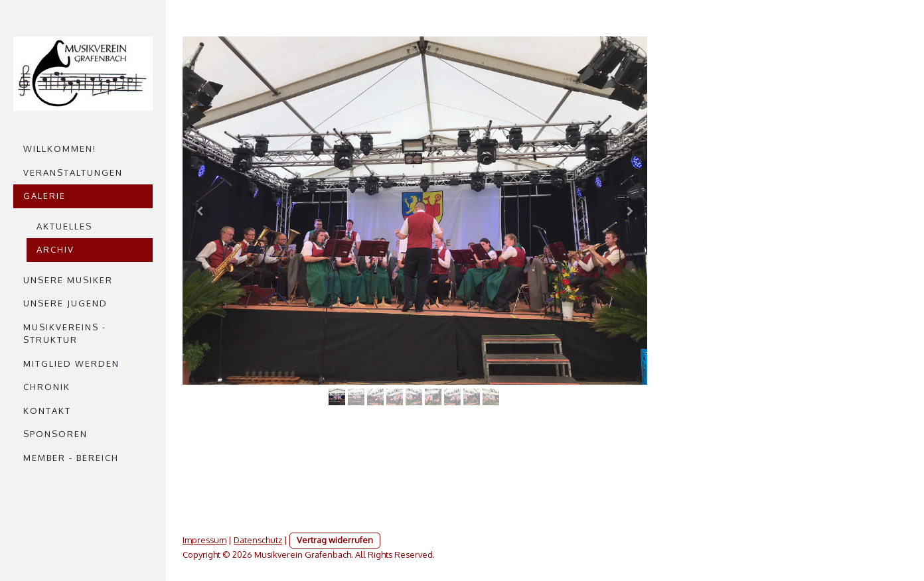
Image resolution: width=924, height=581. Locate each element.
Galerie (44, 196)
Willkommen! (60, 149)
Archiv (55, 249)
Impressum (204, 540)
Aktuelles (64, 226)
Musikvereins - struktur (65, 334)
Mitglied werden (71, 363)
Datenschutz (258, 540)
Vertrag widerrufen (335, 540)
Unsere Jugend (65, 303)
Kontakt (47, 411)
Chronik (47, 387)
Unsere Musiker (68, 280)
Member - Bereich (71, 458)
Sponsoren (55, 434)
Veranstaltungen (73, 172)
